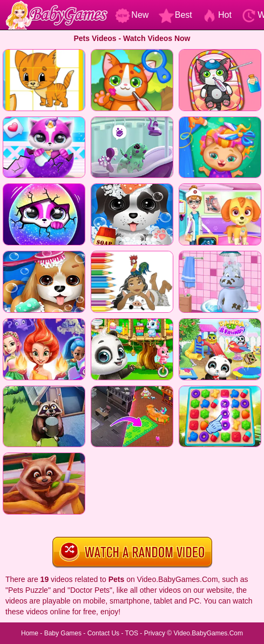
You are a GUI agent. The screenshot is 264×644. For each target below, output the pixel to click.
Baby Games (63, 633)
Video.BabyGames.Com (209, 633)
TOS (132, 633)
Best (175, 15)
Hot (217, 15)
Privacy (155, 633)
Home (30, 633)
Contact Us (103, 633)
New (132, 15)
